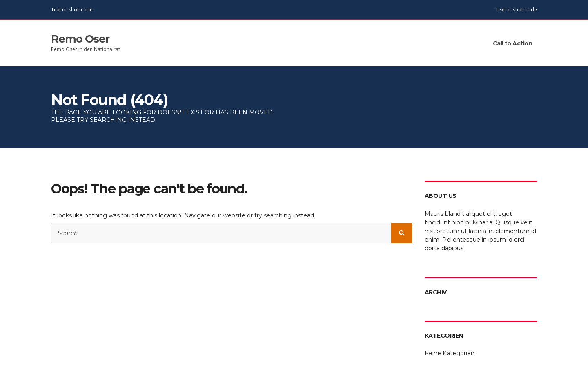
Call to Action (512, 43)
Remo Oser (80, 39)
